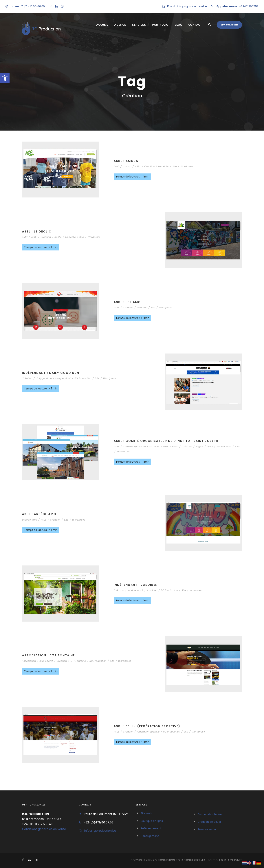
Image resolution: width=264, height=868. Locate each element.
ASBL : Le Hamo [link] (127, 302)
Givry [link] (210, 447)
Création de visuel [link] (209, 822)
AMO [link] (116, 166)
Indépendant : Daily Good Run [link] (51, 373)
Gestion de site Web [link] (211, 814)
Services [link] (139, 25)
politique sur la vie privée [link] (225, 860)
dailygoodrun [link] (44, 378)
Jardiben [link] (152, 590)
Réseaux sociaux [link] (208, 829)
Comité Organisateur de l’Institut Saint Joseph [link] (151, 447)
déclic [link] (58, 237)
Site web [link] (146, 813)
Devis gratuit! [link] (229, 25)
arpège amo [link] (30, 520)
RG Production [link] (83, 378)
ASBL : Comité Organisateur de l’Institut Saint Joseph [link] (166, 441)
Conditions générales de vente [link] (44, 829)
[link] (5, 78)
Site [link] (175, 166)
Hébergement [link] (150, 836)
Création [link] (149, 166)
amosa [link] (127, 166)
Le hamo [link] (142, 308)
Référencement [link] (151, 828)
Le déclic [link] (163, 166)
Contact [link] (195, 25)
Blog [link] (178, 25)
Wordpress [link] (187, 166)
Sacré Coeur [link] (224, 447)
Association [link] (29, 661)
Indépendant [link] (63, 378)
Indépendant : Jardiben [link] (136, 585)
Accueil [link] (102, 25)
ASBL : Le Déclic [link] (37, 231)
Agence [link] (120, 25)
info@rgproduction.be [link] (100, 831)
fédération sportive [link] (148, 732)
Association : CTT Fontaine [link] (48, 655)
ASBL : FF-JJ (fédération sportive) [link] (147, 726)
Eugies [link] (199, 447)
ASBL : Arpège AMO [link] (39, 514)
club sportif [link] (46, 661)
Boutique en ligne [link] (152, 821)
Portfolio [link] (160, 25)
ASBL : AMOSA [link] (126, 161)
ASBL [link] (138, 166)
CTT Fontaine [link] (78, 661)
